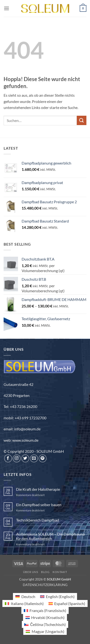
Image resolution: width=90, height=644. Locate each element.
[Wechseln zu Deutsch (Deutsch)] (25, 596)
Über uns (31, 572)
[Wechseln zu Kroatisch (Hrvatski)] (45, 617)
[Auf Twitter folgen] (25, 458)
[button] (6, 8)
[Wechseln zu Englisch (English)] (57, 596)
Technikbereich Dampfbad (38, 520)
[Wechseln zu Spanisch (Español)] (67, 603)
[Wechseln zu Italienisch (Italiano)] (24, 603)
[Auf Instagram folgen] (17, 458)
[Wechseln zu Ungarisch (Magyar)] (45, 631)
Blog (45, 572)
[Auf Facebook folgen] (8, 458)
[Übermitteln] (82, 120)
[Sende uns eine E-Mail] (34, 458)
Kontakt (60, 572)
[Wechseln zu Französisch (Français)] (45, 610)
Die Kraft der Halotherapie (38, 489)
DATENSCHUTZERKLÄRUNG (45, 585)
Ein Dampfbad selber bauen (39, 505)
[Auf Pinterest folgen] (43, 458)
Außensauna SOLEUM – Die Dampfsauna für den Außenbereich (50, 536)
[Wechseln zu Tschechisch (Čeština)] (45, 624)
